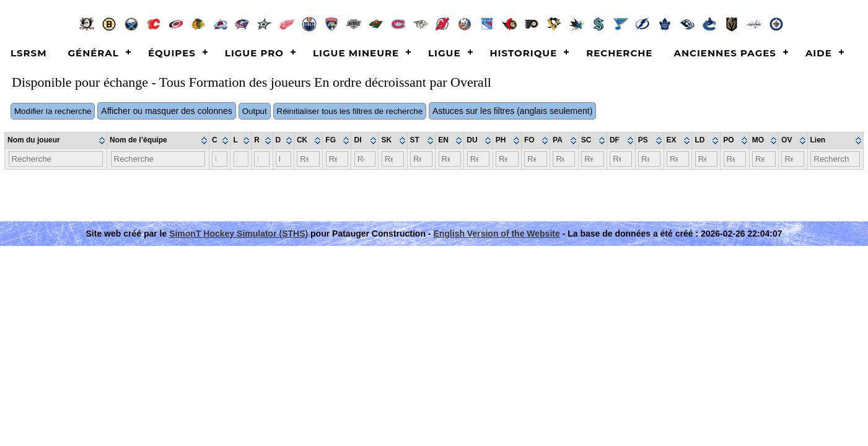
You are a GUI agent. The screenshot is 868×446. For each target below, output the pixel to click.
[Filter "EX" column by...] (678, 159)
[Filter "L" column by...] (241, 159)
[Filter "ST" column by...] (421, 159)
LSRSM (29, 53)
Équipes (172, 53)
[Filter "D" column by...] (283, 159)
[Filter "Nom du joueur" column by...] (56, 159)
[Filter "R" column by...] (262, 159)
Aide (819, 53)
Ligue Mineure (356, 53)
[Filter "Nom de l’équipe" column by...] (158, 159)
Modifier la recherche (53, 111)
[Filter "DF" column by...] (621, 159)
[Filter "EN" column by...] (450, 159)
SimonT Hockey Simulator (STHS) (239, 234)
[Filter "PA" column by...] (564, 159)
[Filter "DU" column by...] (479, 159)
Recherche (619, 53)
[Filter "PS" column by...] (649, 159)
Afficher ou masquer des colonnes (166, 111)
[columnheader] (56, 141)
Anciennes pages (725, 53)
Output (255, 111)
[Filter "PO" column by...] (735, 159)
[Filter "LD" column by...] (706, 159)
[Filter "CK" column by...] (308, 159)
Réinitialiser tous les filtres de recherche (350, 111)
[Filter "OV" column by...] (793, 159)
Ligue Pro (254, 53)
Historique (524, 53)
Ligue (444, 53)
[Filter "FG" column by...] (337, 159)
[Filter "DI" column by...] (365, 159)
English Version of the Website (496, 234)
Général (94, 53)
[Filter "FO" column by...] (535, 159)
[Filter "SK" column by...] (393, 159)
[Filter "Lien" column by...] (835, 159)
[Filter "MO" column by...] (764, 159)
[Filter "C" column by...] (220, 159)
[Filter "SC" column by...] (592, 159)
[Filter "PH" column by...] (507, 159)
